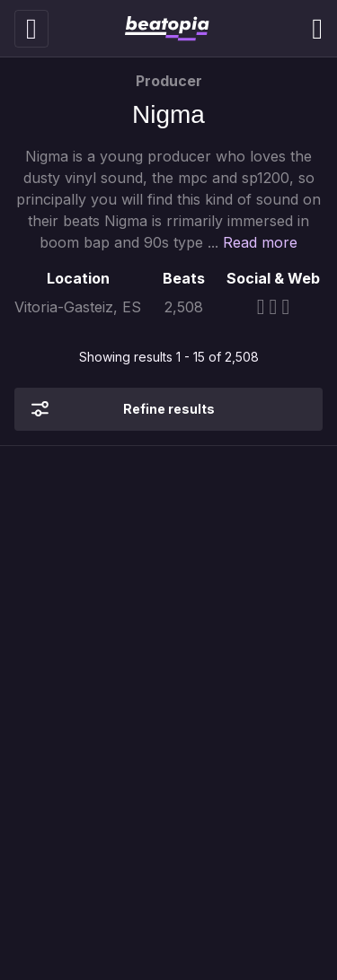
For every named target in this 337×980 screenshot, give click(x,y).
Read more (260, 242)
